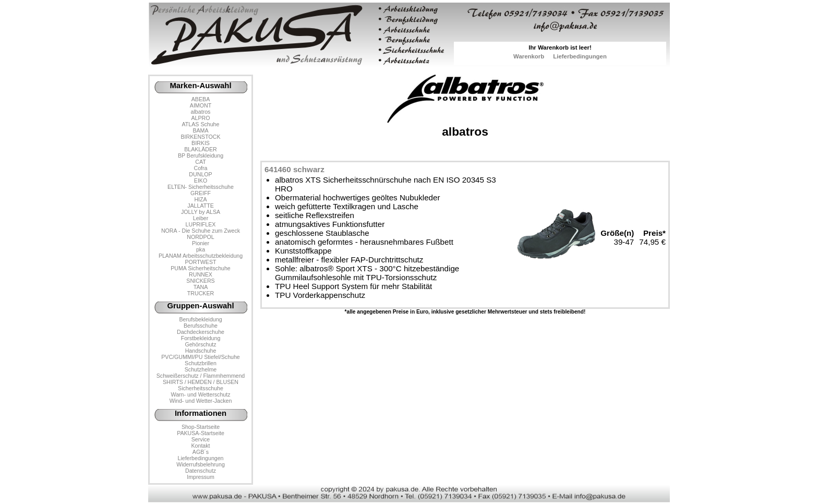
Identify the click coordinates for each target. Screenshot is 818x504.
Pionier (201, 243)
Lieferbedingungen (580, 56)
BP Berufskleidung (201, 155)
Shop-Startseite (201, 427)
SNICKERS (200, 281)
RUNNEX (201, 274)
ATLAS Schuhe (201, 124)
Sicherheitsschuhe (201, 388)
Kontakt (200, 446)
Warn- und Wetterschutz (201, 394)
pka (201, 249)
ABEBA (201, 99)
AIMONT (201, 105)
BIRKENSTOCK (201, 137)
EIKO (201, 181)
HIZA (200, 199)
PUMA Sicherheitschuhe (201, 268)
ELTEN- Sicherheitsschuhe (201, 187)
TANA (201, 287)
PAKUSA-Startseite (201, 433)
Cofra (201, 168)
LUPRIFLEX (201, 224)
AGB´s (201, 452)
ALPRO (200, 118)
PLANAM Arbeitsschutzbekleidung (201, 256)
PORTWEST (200, 262)
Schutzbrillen (201, 363)
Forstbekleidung (201, 338)
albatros (201, 112)
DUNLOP (200, 174)
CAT (200, 162)
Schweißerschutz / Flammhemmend (201, 376)
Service (201, 439)
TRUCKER (201, 293)
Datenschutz (201, 471)
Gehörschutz (200, 344)
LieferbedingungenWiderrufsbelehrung (201, 461)
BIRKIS (201, 143)
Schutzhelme (201, 369)
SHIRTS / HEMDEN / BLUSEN (201, 382)
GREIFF (201, 193)
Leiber (201, 218)
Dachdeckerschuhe (201, 332)
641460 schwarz (294, 169)
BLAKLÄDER (201, 149)
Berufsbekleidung (200, 319)
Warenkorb (529, 56)
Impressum (201, 477)
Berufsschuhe (201, 326)
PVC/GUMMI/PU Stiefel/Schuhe (201, 357)
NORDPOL (201, 237)
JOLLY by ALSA (201, 212)
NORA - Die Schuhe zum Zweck (201, 231)
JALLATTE (201, 206)
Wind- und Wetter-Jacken (201, 401)
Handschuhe (201, 351)
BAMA (200, 130)
